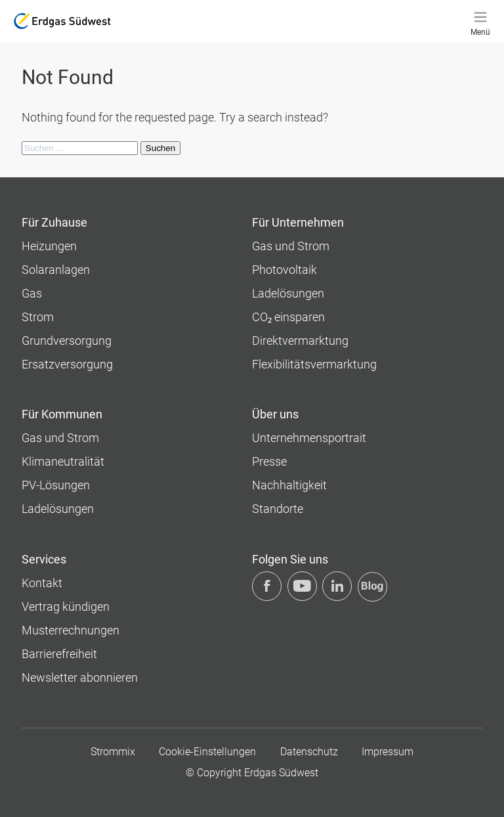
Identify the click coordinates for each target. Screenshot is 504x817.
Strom (38, 317)
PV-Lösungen (56, 485)
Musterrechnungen (71, 630)
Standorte (278, 509)
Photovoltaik (284, 270)
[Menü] (480, 21)
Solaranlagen (56, 270)
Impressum (388, 752)
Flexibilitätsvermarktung (314, 364)
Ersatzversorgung (67, 364)
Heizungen (49, 246)
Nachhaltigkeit (289, 485)
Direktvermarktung (300, 341)
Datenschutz (309, 752)
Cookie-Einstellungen (207, 752)
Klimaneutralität (63, 461)
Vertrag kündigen (66, 607)
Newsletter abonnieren (80, 677)
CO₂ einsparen (288, 317)
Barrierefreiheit (59, 654)
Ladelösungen (288, 293)
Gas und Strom (291, 246)
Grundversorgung (67, 341)
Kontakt (42, 583)
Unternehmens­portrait (309, 438)
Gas (32, 293)
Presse (269, 461)
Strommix (113, 752)
